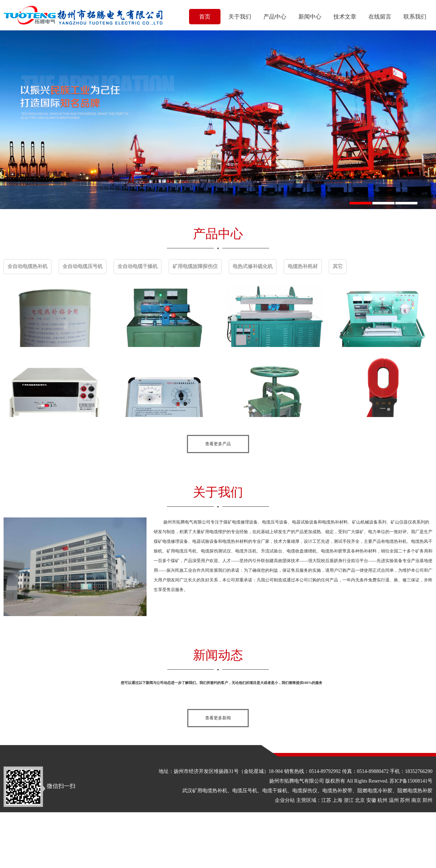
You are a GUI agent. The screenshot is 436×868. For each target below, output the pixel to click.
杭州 (382, 800)
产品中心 (275, 17)
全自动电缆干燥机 (138, 266)
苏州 (405, 800)
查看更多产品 (218, 444)
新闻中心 (310, 17)
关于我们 (240, 17)
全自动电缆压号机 (83, 266)
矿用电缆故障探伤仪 (195, 266)
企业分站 (285, 800)
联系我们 (415, 17)
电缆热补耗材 (303, 266)
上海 (337, 800)
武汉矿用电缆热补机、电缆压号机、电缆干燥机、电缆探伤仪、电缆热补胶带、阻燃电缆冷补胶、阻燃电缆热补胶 (307, 791)
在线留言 (380, 17)
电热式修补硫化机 (253, 266)
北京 (360, 800)
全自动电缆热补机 (28, 266)
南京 (416, 800)
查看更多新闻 (218, 718)
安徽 (371, 800)
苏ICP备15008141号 (411, 781)
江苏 (326, 800)
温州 (394, 800)
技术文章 (345, 17)
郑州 (427, 800)
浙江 (349, 800)
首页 (205, 17)
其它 (338, 266)
